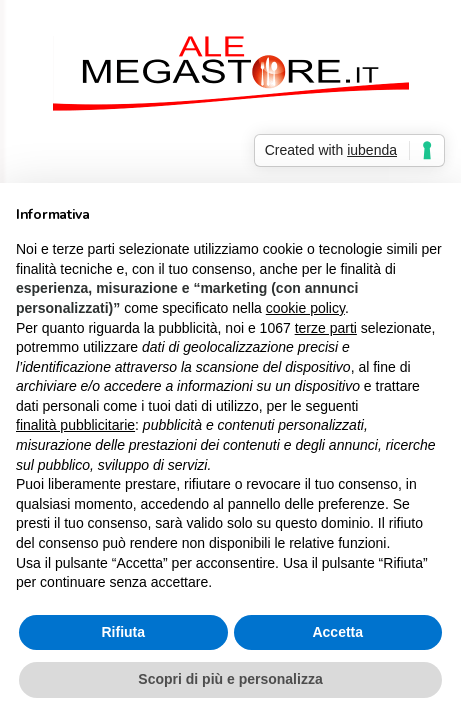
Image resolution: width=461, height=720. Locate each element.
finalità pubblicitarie (75, 425)
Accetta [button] (337, 632)
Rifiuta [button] (123, 632)
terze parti (326, 328)
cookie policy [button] (305, 308)
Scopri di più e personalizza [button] (230, 679)
